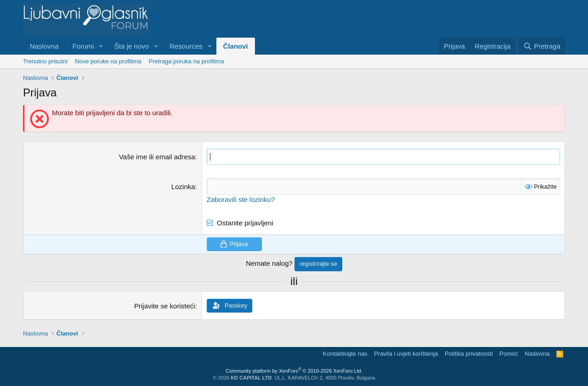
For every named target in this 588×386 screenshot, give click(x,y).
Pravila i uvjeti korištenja (406, 354)
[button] (101, 46)
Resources (186, 46)
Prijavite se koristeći (165, 306)
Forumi (83, 46)
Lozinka (183, 187)
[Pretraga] (542, 46)
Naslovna (44, 46)
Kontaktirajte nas (345, 354)
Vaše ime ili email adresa (157, 157)
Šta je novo (132, 46)
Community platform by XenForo (294, 371)
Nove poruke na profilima (108, 61)
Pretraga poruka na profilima (187, 61)
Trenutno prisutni (45, 61)
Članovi (236, 46)
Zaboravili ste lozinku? (241, 199)
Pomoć (509, 354)
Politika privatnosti (469, 354)
